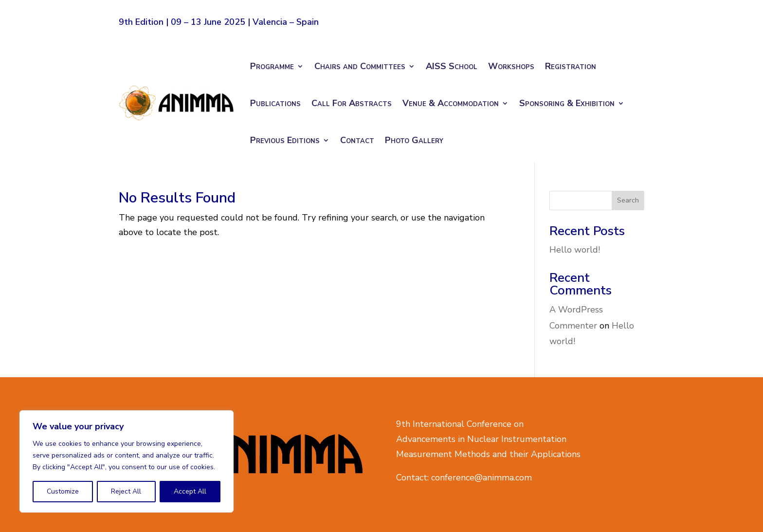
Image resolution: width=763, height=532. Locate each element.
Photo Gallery (414, 140)
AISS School (452, 66)
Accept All (190, 491)
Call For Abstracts (352, 103)
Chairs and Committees (360, 66)
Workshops (511, 66)
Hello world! (575, 250)
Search (628, 200)
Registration (571, 66)
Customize (63, 491)
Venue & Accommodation (451, 103)
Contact (357, 140)
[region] (127, 461)
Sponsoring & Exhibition (567, 103)
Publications (275, 103)
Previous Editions (285, 140)
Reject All (126, 491)
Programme (272, 66)
